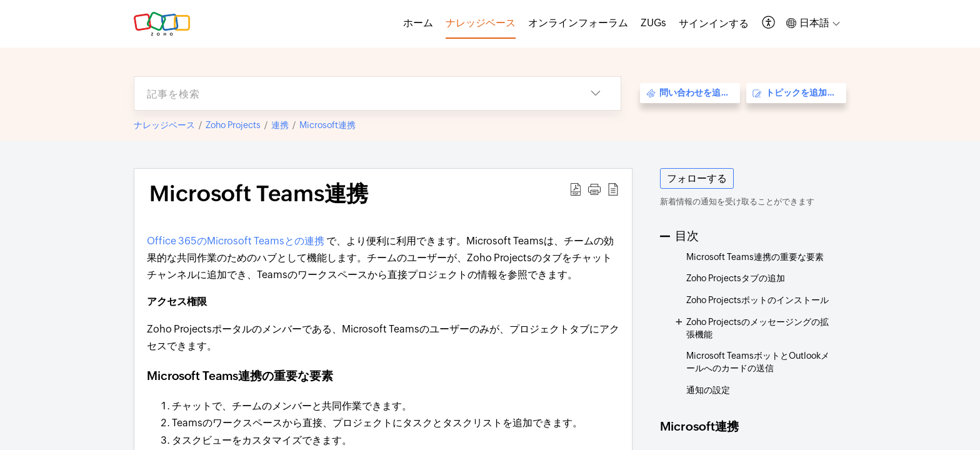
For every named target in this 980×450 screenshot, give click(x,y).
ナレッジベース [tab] (481, 23)
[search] (352, 93)
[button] (769, 23)
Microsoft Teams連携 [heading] (259, 194)
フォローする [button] (697, 178)
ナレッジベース (164, 125)
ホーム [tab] (418, 23)
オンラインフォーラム (578, 23)
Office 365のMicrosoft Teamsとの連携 (237, 241)
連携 (280, 125)
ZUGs (653, 23)
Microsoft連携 (327, 125)
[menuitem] (714, 24)
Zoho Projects (233, 125)
